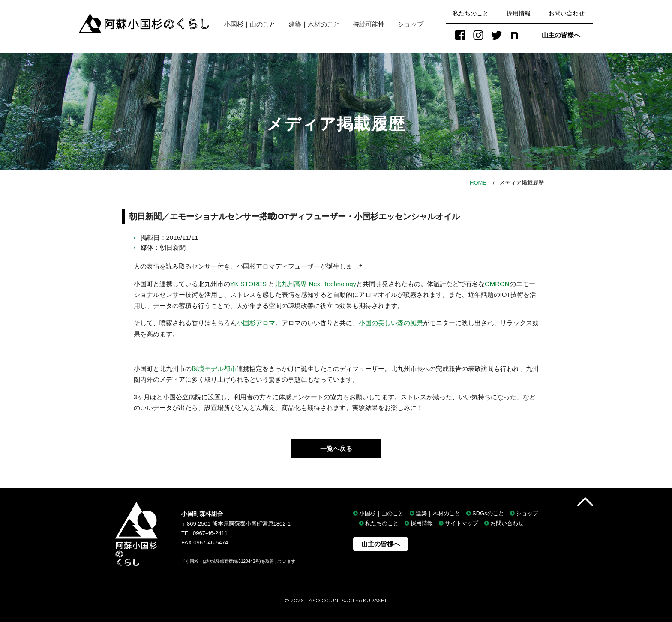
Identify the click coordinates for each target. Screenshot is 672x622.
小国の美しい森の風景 (391, 323)
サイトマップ (462, 524)
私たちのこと (471, 13)
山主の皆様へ (561, 35)
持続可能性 (369, 24)
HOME (478, 183)
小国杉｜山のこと (247, 24)
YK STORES (249, 284)
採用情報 (519, 13)
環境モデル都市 (214, 369)
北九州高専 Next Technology (315, 284)
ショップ (411, 24)
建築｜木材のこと (314, 24)
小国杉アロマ (256, 323)
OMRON (497, 284)
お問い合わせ (567, 13)
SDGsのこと (488, 513)
